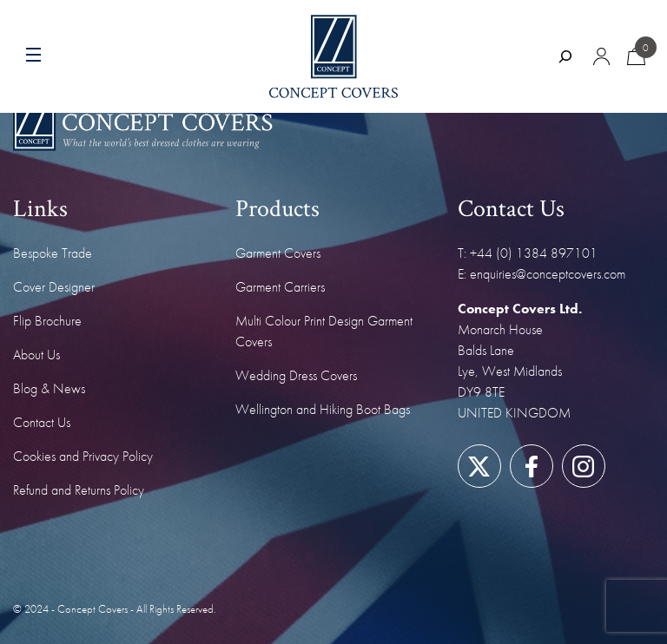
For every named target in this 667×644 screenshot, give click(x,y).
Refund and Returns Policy (79, 490)
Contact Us (42, 422)
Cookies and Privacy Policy (83, 456)
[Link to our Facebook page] (531, 467)
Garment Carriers (280, 287)
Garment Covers (278, 253)
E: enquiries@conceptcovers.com (542, 274)
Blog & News (49, 388)
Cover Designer (54, 287)
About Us (36, 355)
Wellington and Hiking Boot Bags (323, 409)
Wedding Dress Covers (296, 375)
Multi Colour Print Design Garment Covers (324, 331)
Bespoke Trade (53, 253)
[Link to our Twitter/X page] (479, 467)
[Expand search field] (565, 56)
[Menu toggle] (67, 56)
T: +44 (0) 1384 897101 (528, 253)
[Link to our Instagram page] (583, 467)
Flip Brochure (47, 321)
